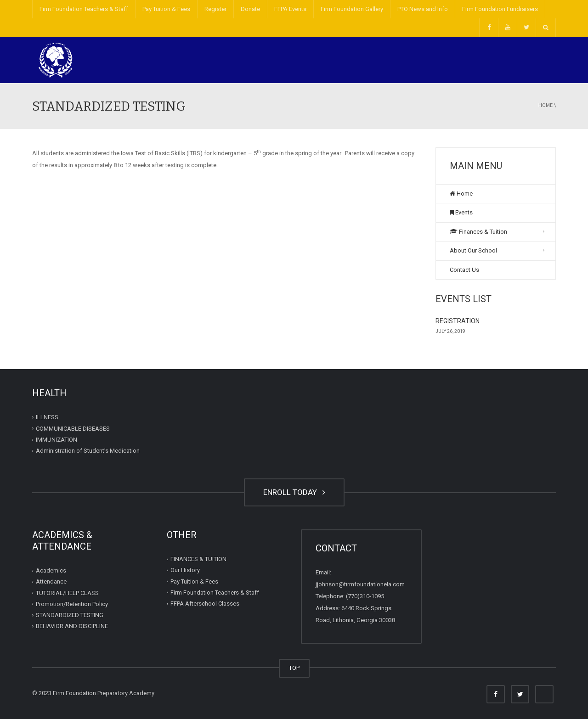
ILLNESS (47, 417)
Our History (185, 570)
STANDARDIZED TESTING (70, 615)
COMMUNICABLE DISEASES (73, 429)
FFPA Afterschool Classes (205, 604)
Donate (250, 9)
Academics (51, 570)
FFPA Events (290, 9)
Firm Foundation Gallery (352, 9)
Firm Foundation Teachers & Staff (84, 9)
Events (461, 212)
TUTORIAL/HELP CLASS (67, 593)
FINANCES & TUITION (198, 559)
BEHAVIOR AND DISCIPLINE (72, 626)
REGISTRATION (458, 321)
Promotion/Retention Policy (72, 604)
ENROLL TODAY (294, 492)
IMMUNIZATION (57, 440)
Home (546, 105)
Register (215, 9)
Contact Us (464, 270)
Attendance (51, 581)
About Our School (473, 250)
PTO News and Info (423, 9)
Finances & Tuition (478, 232)
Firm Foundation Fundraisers (500, 9)
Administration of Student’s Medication (88, 451)
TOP (294, 668)
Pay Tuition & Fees (166, 9)
